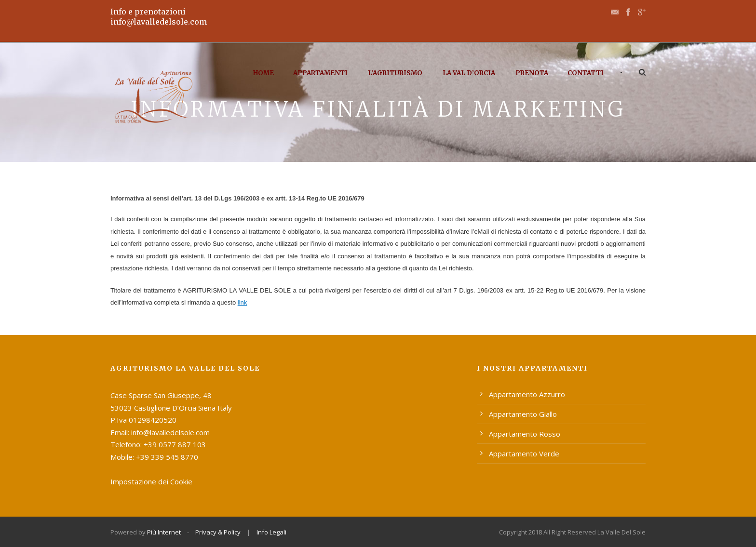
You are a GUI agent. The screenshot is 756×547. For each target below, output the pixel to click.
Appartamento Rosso (525, 434)
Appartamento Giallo (523, 414)
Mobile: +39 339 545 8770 (154, 457)
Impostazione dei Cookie (151, 481)
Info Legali (271, 532)
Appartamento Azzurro (527, 394)
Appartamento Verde (524, 454)
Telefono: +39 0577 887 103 (158, 444)
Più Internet (164, 532)
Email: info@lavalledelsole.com (160, 432)
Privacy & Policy (218, 532)
